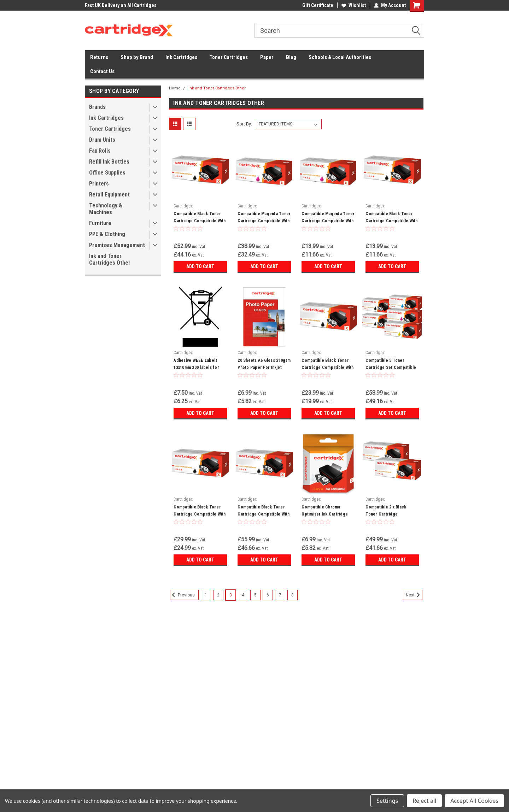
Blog (291, 57)
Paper (267, 57)
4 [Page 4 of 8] (243, 595)
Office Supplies (107, 173)
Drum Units (102, 140)
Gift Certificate (318, 5)
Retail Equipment (109, 195)
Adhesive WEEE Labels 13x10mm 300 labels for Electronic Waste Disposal (199, 367)
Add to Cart (200, 266)
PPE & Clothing (107, 234)
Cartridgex (183, 206)
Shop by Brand (137, 57)
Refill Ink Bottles (109, 162)
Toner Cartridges (229, 57)
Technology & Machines (106, 209)
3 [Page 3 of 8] (231, 595)
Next (414, 595)
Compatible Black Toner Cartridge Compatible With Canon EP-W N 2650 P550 (200, 221)
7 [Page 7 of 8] (280, 595)
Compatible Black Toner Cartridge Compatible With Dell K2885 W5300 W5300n (264, 514)
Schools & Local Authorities (340, 57)
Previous (182, 595)
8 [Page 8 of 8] (292, 595)
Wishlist (354, 5)
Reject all (424, 801)
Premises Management (117, 245)
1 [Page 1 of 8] (206, 595)
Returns (99, 57)
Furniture (100, 223)
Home (175, 88)
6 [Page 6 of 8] (268, 595)
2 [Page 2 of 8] (218, 595)
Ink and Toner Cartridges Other (110, 259)
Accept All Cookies (474, 801)
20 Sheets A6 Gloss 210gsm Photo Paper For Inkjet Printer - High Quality (264, 367)
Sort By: (244, 124)
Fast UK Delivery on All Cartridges (121, 5)
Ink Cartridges (181, 57)
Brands (97, 107)
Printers (99, 184)
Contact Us (102, 71)
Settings (387, 801)
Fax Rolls (100, 151)
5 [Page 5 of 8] (255, 595)
